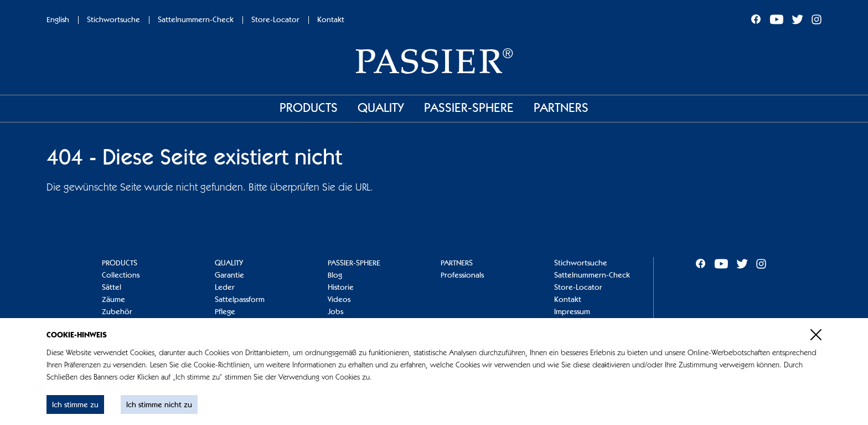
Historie (341, 288)
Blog (335, 275)
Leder (225, 288)
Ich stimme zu (75, 405)
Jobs (335, 312)
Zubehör (117, 312)
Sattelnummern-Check (196, 20)
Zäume (113, 300)
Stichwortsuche (113, 20)
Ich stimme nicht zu (159, 405)
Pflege (225, 312)
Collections (121, 275)
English (58, 20)
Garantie (229, 275)
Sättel (112, 288)
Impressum (572, 312)
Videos (339, 300)
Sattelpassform (240, 300)
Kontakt (331, 20)
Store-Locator (275, 20)
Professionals (462, 275)
